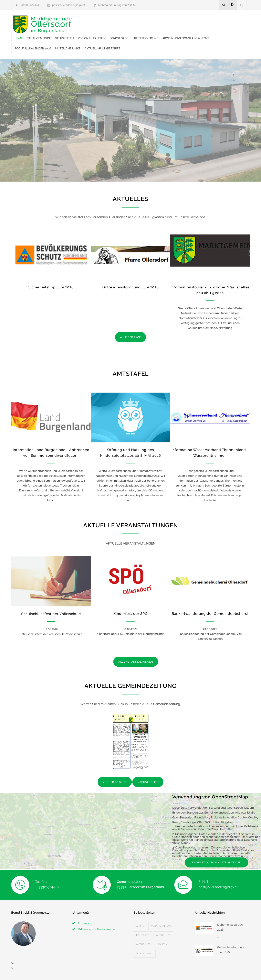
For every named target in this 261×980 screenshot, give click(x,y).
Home (82, 20)
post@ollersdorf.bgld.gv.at (69, 5)
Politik (162, 927)
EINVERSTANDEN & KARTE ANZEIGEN (217, 845)
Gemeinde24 (96, 971)
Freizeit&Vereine (209, 20)
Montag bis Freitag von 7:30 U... (118, 5)
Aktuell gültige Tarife (217, 31)
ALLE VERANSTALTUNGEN (136, 644)
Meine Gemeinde (102, 20)
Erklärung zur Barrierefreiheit (97, 912)
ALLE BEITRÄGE (130, 319)
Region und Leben (155, 20)
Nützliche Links (182, 31)
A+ (224, 5)
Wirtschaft (145, 936)
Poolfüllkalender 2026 (147, 31)
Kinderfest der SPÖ (131, 596)
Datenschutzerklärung (184, 971)
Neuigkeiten (128, 20)
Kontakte (143, 917)
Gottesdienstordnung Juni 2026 (130, 269)
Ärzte (140, 908)
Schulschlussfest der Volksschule (51, 596)
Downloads (182, 20)
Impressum (86, 905)
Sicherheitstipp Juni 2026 (51, 269)
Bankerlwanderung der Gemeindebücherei (210, 596)
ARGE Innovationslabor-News (101, 31)
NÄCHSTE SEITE (148, 764)
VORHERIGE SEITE (115, 764)
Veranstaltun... (162, 908)
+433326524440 (30, 5)
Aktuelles (163, 917)
